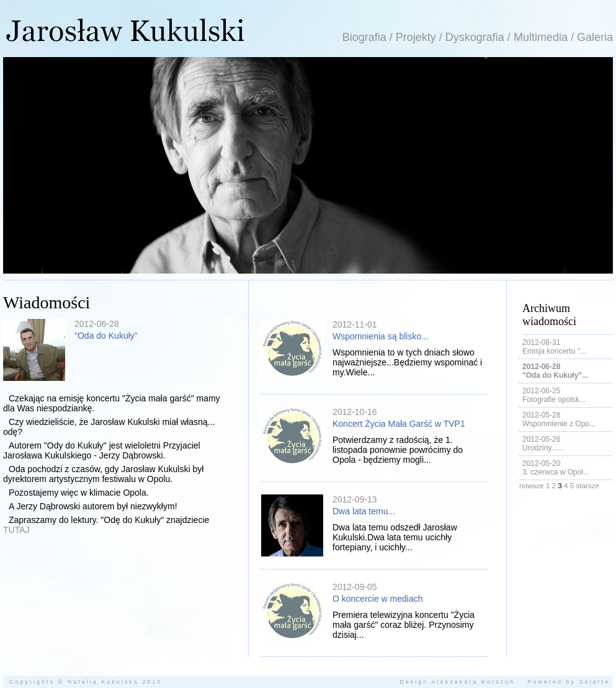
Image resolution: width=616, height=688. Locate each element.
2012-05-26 (541, 439)
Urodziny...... (543, 448)
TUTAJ (16, 530)
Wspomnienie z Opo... (559, 424)
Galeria (595, 37)
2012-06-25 (541, 391)
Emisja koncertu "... (554, 351)
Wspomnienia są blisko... (381, 336)
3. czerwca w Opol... (556, 472)
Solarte (594, 682)
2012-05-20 (541, 463)
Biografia (364, 37)
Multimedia (541, 37)
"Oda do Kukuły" (106, 336)
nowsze (532, 485)
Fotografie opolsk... (554, 400)
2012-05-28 (541, 415)
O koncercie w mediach (378, 599)
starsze (587, 485)
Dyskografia (475, 37)
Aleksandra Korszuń (473, 682)
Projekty (416, 37)
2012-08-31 (541, 342)
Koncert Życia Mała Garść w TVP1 (399, 424)
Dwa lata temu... (364, 511)
